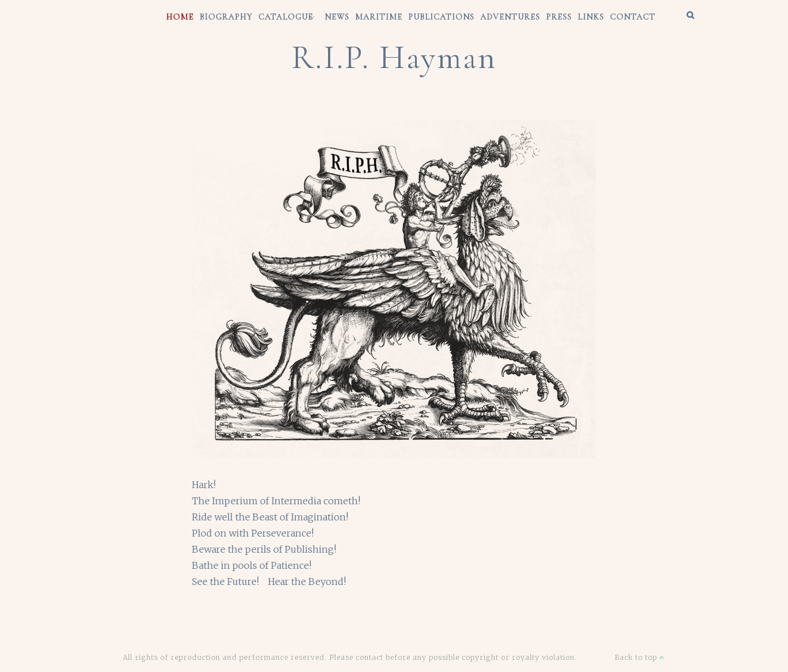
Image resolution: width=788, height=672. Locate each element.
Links (591, 17)
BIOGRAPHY (226, 17)
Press (559, 17)
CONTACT (633, 17)
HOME (180, 17)
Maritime (379, 17)
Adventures (510, 17)
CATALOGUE (286, 17)
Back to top (640, 657)
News (337, 17)
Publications (441, 17)
